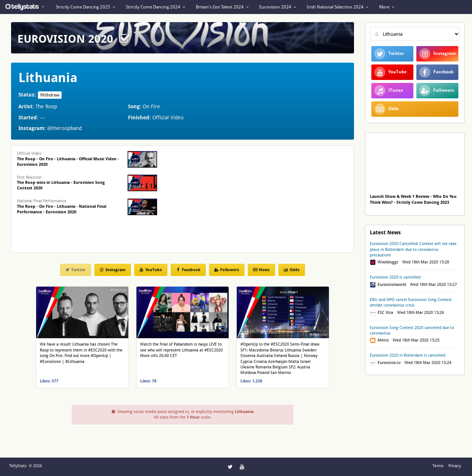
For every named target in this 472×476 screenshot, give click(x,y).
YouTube (150, 270)
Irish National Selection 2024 (338, 7)
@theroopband (65, 128)
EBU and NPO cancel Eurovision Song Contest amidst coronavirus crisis (411, 302)
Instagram (112, 270)
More (387, 7)
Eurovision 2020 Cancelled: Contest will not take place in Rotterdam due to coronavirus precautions (413, 249)
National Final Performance (62, 206)
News (261, 270)
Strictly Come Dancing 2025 (85, 7)
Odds (291, 270)
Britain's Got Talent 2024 (222, 7)
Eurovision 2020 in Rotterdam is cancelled (407, 355)
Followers (226, 270)
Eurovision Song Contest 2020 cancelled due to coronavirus (412, 330)
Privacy (455, 466)
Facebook (188, 270)
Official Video (68, 159)
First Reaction (61, 183)
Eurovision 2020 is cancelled (395, 277)
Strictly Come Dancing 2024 (155, 7)
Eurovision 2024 (278, 7)
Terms (438, 466)
